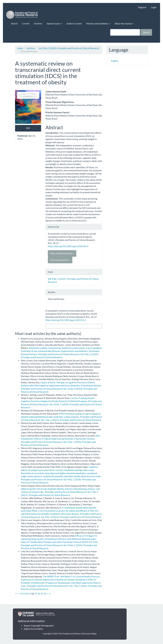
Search (14, 24)
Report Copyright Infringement (39, 626)
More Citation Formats (62, 253)
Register (142, 7)
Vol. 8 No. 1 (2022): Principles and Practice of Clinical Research (69, 48)
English (115, 61)
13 (36, 594)
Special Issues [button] (54, 24)
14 (39, 594)
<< (16, 594)
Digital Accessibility (33, 629)
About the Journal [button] (124, 24)
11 (30, 594)
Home (20, 48)
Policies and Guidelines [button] (98, 24)
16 (45, 594)
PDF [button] (28, 128)
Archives (38, 24)
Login (154, 7)
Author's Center (74, 24)
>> (50, 594)
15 (42, 594)
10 (26, 594)
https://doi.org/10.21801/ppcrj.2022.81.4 (68, 246)
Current (26, 24)
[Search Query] (125, 32)
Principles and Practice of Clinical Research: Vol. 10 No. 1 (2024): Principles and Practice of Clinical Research (61, 404)
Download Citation (60, 260)
